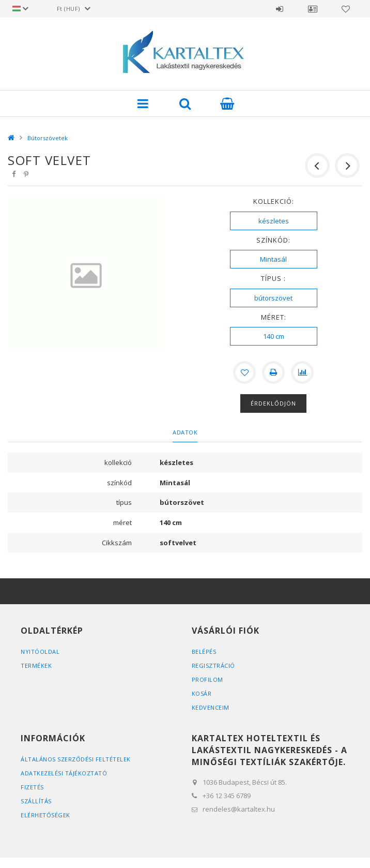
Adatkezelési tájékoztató (64, 773)
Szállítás (36, 801)
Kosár (202, 693)
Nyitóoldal (40, 652)
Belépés (280, 9)
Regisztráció (213, 665)
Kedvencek (346, 9)
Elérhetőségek (45, 815)
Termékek (36, 665)
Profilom (207, 679)
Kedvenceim (211, 707)
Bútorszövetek (48, 138)
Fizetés (32, 787)
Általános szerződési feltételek (76, 759)
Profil (313, 9)
